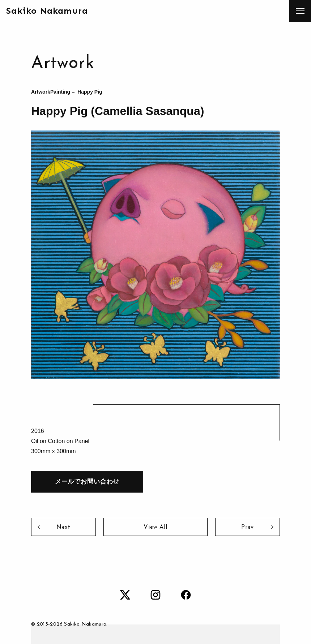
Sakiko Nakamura (47, 11)
